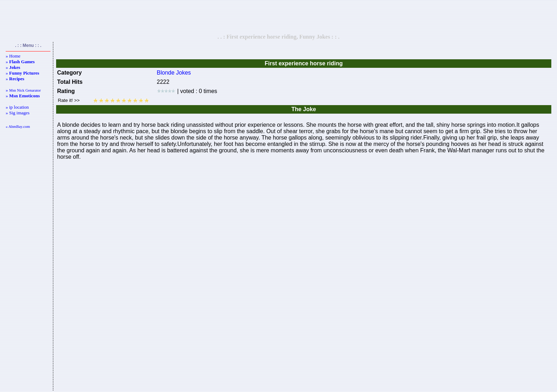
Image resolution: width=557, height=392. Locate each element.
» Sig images (18, 113)
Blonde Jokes (174, 73)
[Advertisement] (278, 17)
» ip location (17, 107)
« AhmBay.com (18, 126)
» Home (13, 56)
